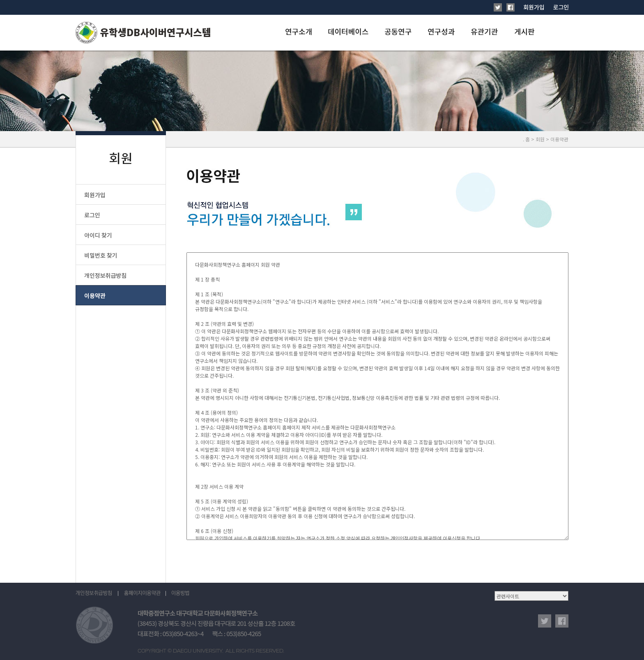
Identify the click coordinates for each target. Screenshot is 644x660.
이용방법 (180, 593)
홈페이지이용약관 (142, 593)
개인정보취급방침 (97, 593)
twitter (545, 621)
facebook (562, 621)
